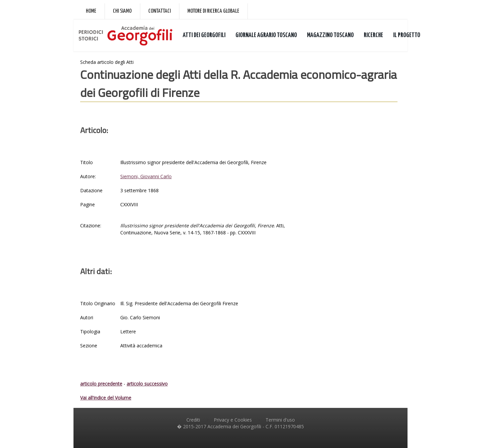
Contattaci (159, 11)
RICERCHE (373, 35)
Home (91, 11)
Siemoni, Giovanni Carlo (146, 176)
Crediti (193, 420)
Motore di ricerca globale (213, 11)
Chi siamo (122, 11)
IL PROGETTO (407, 35)
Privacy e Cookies (233, 420)
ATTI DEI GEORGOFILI (204, 35)
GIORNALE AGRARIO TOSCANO (266, 35)
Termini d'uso (280, 420)
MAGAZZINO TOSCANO (330, 35)
